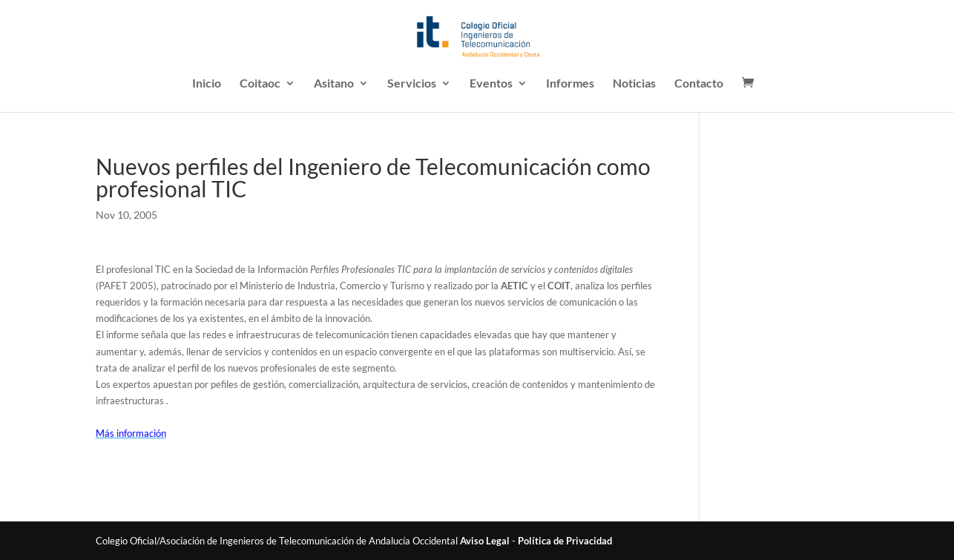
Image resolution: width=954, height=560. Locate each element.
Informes (570, 84)
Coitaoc (260, 84)
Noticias (634, 84)
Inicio (207, 84)
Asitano (334, 84)
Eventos (491, 84)
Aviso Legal (485, 541)
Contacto (699, 84)
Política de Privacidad (565, 541)
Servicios (412, 84)
